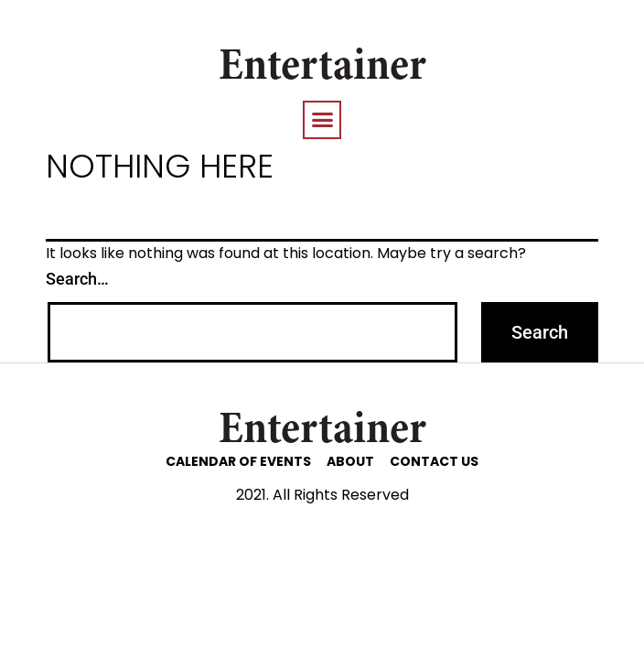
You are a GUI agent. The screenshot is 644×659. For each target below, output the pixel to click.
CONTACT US (434, 461)
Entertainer (322, 69)
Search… (77, 279)
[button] (322, 120)
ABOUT (350, 461)
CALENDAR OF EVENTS (238, 461)
